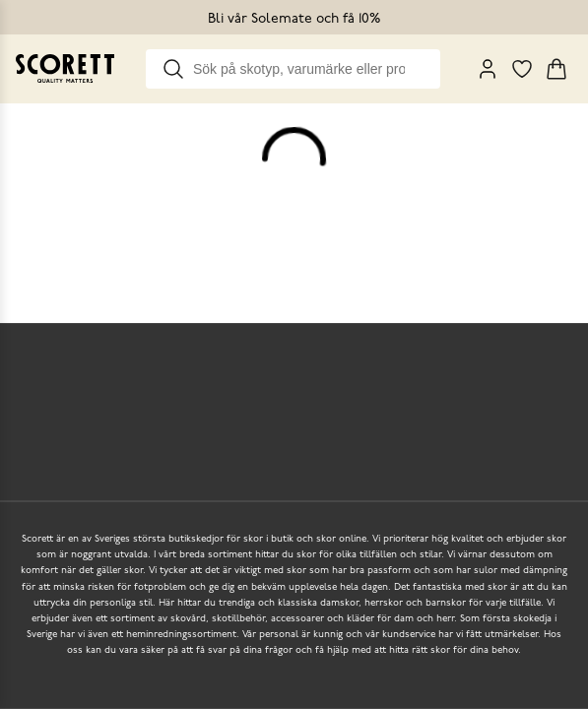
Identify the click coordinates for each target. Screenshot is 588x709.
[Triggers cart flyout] (556, 69)
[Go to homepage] (65, 68)
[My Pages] (488, 69)
